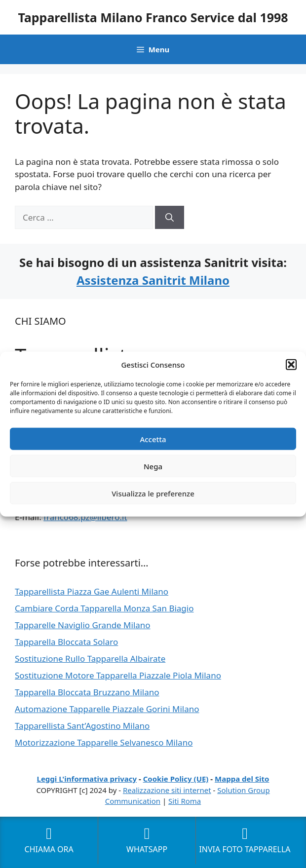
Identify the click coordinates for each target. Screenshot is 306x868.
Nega (153, 466)
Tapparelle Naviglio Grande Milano (83, 625)
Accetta (153, 439)
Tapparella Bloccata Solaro (66, 642)
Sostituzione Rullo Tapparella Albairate (90, 659)
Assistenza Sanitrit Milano (153, 280)
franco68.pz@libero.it (85, 517)
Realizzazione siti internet (167, 790)
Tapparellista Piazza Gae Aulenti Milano (92, 591)
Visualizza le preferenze (153, 493)
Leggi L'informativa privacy (87, 779)
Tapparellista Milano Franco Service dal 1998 (153, 17)
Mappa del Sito (242, 779)
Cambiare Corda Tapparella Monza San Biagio (104, 608)
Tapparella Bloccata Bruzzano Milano (87, 692)
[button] (291, 365)
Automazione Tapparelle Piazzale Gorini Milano (107, 709)
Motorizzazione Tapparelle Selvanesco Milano (104, 742)
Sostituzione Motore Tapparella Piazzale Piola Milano (118, 675)
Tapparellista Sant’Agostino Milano (82, 726)
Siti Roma (185, 801)
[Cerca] (170, 218)
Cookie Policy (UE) (176, 779)
